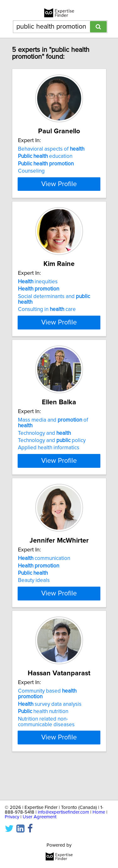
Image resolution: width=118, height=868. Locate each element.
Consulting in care (47, 321)
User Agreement (39, 817)
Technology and (44, 450)
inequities (38, 293)
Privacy (12, 817)
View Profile (59, 195)
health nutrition (43, 745)
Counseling (31, 171)
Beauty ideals (34, 603)
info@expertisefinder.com (63, 812)
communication (44, 581)
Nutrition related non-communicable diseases (46, 755)
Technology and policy (52, 457)
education (45, 156)
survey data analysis (50, 738)
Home (99, 812)
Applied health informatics (49, 465)
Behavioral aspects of (51, 149)
